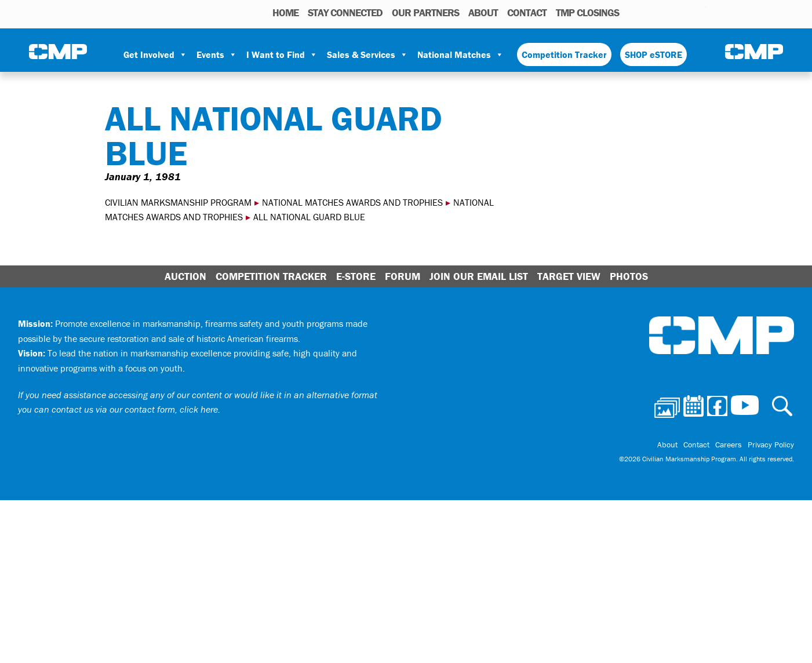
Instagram (682, 12)
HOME (285, 12)
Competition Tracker (564, 54)
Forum (403, 276)
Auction (185, 276)
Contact (527, 12)
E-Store (356, 276)
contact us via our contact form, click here (135, 409)
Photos (633, 12)
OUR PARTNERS (425, 12)
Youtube (699, 12)
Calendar (651, 12)
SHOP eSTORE (653, 54)
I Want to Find (282, 54)
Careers (729, 445)
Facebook (667, 12)
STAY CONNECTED (345, 12)
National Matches (460, 54)
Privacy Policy (771, 445)
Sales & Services (367, 54)
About (483, 12)
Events (217, 54)
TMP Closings (587, 12)
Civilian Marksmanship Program (58, 53)
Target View (569, 276)
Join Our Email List (479, 276)
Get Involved (155, 54)
